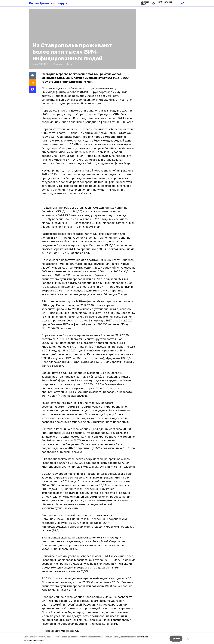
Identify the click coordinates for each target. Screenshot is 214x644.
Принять (176, 638)
